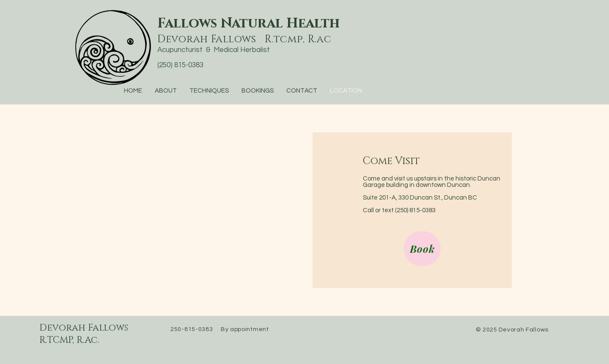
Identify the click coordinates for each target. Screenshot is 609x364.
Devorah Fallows (84, 328)
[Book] (422, 249)
